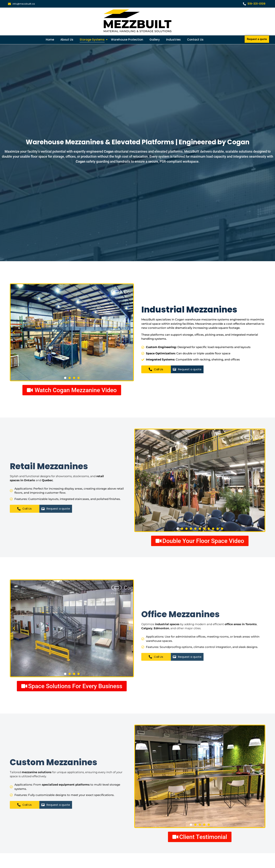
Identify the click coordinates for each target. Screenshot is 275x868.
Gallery (155, 40)
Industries (173, 40)
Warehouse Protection (127, 40)
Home (50, 40)
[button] (14, 332)
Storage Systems (93, 40)
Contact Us (195, 40)
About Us (67, 40)
